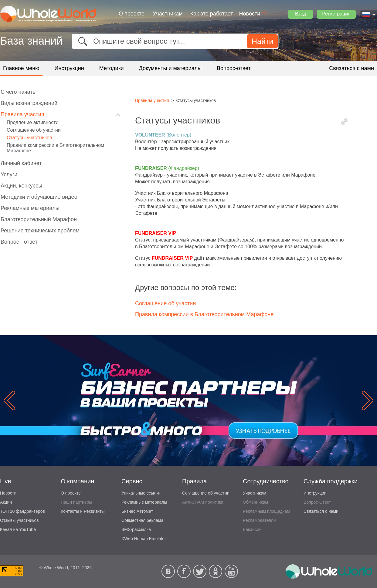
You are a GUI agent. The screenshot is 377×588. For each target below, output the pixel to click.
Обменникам (255, 502)
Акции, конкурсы (21, 186)
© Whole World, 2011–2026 (66, 568)
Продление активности (32, 122)
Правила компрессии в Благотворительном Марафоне (204, 314)
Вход (301, 14)
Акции (6, 502)
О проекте (132, 14)
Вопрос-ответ (234, 68)
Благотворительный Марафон (39, 219)
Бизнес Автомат (137, 511)
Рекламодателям (260, 520)
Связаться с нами (352, 68)
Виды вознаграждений (29, 103)
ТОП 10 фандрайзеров (22, 511)
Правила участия (22, 114)
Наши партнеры (76, 502)
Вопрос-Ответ (317, 502)
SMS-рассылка (136, 529)
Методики (112, 68)
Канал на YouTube (18, 529)
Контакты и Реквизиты (83, 511)
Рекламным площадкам (266, 511)
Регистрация (336, 14)
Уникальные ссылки (141, 493)
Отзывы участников (19, 520)
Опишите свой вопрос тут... (139, 41)
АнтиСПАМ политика (203, 502)
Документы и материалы (170, 68)
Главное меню (21, 68)
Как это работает (212, 14)
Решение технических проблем (40, 231)
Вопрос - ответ (19, 242)
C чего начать (18, 92)
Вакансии (252, 529)
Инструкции (69, 68)
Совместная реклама (142, 520)
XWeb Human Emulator (144, 539)
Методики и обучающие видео (39, 197)
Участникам (168, 14)
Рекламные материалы (30, 208)
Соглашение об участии (165, 303)
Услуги (9, 174)
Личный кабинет (21, 163)
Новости (250, 14)
